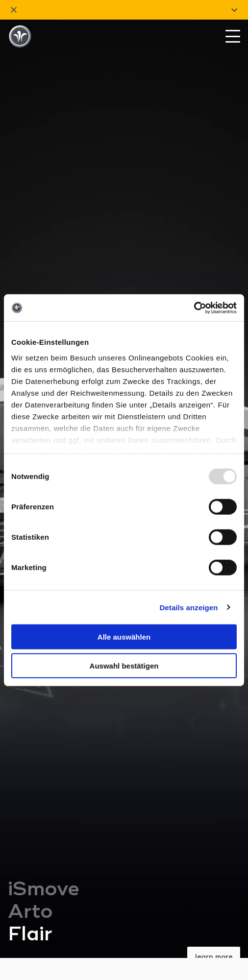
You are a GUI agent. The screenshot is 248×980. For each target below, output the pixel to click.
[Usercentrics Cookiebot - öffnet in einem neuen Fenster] (194, 308)
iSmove (44, 766)
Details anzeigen (188, 607)
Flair (30, 812)
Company (27, 923)
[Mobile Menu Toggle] (233, 39)
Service (24, 958)
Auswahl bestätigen (124, 666)
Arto (30, 789)
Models (24, 887)
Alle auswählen (124, 637)
